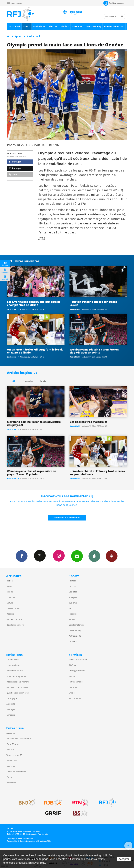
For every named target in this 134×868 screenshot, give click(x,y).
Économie (11, 597)
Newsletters (77, 556)
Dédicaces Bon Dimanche (18, 682)
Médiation (11, 766)
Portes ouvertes (114, 26)
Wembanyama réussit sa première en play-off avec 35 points (94, 351)
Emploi (72, 693)
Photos (53, 26)
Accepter (124, 859)
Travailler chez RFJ (14, 755)
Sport (27, 26)
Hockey (72, 586)
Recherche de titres (15, 671)
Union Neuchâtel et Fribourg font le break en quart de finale (35, 351)
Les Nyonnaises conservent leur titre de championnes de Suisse (34, 303)
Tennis (72, 619)
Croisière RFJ (93, 26)
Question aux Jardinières (17, 693)
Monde (10, 592)
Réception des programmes (19, 739)
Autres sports (75, 636)
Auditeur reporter (15, 619)
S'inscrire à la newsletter (67, 518)
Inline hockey (75, 630)
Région (10, 581)
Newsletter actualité (15, 625)
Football (73, 581)
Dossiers (10, 614)
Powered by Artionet (16, 841)
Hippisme (73, 614)
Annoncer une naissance (17, 687)
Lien (13, 175)
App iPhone (94, 556)
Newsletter (11, 783)
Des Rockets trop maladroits (88, 422)
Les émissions (13, 660)
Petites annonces (77, 682)
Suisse (9, 586)
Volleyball (73, 597)
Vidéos (65, 26)
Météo (72, 676)
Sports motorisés (77, 625)
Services (77, 26)
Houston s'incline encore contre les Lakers (93, 303)
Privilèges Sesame (77, 671)
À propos (10, 733)
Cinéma (72, 665)
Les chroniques (13, 665)
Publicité (10, 750)
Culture (10, 603)
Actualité (14, 26)
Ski (70, 608)
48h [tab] (14, 381)
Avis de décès (75, 698)
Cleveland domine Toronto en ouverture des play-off (34, 423)
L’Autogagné (12, 698)
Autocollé (11, 704)
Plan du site (43, 834)
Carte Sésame (13, 744)
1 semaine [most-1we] (28, 381)
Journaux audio (13, 608)
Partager (15, 162)
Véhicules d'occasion (78, 660)
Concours (11, 715)
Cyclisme (73, 603)
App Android (112, 556)
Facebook (22, 556)
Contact (10, 777)
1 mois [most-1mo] (43, 381)
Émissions (39, 26)
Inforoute (73, 687)
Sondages (11, 709)
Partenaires (12, 761)
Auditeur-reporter (114, 3)
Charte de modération (16, 772)
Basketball (33, 36)
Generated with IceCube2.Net (39, 841)
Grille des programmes (17, 676)
